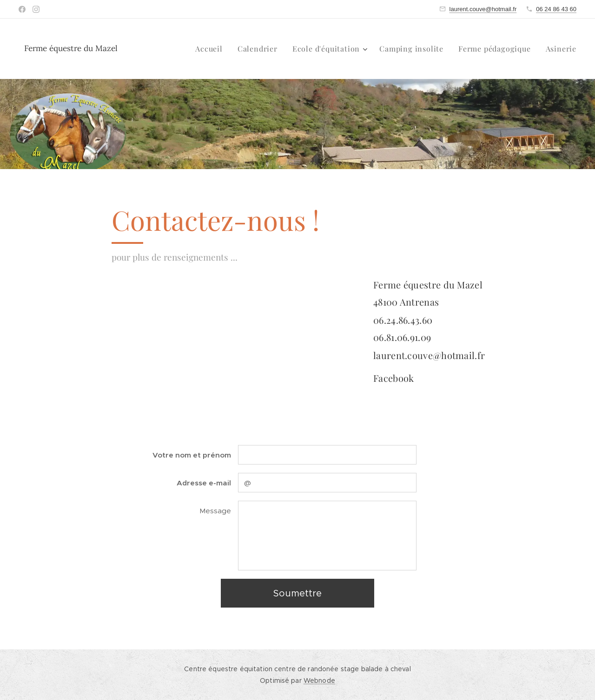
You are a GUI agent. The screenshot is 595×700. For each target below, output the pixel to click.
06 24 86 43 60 (556, 9)
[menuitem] (212, 49)
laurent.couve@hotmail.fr (483, 9)
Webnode (319, 680)
